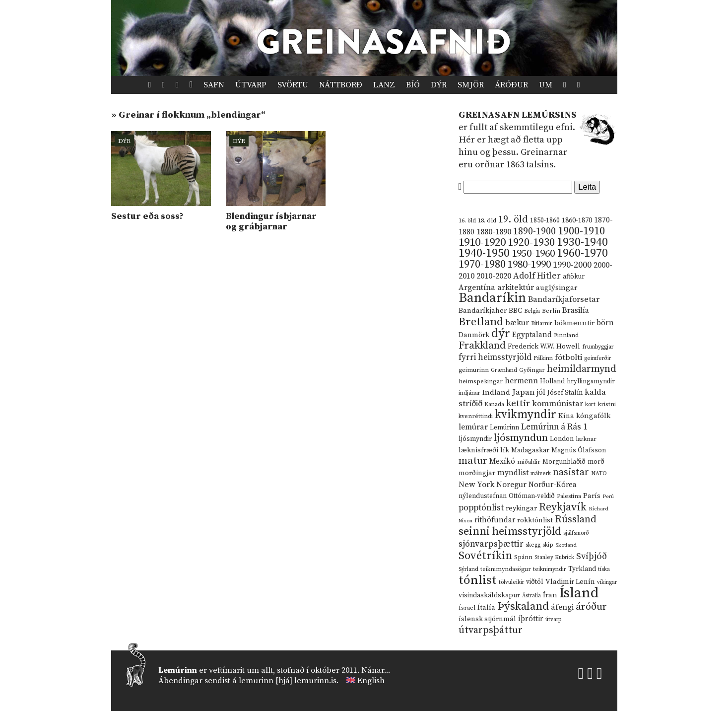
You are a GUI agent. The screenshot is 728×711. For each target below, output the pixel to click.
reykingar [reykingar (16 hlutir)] (521, 508)
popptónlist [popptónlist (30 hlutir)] (481, 508)
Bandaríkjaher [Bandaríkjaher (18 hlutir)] (483, 311)
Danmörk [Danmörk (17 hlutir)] (474, 335)
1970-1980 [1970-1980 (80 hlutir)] (482, 264)
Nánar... (376, 670)
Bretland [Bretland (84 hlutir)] (481, 322)
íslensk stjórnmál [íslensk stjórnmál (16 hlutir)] (487, 619)
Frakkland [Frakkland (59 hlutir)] (482, 346)
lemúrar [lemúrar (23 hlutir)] (473, 427)
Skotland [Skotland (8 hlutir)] (566, 545)
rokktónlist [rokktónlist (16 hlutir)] (535, 520)
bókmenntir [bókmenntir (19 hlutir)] (574, 323)
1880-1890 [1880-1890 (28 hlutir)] (494, 232)
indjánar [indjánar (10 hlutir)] (469, 393)
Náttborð (341, 85)
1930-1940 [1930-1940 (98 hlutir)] (582, 242)
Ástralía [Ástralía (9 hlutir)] (531, 596)
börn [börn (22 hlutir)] (605, 323)
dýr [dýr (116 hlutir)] (501, 334)
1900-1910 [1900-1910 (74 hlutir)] (581, 231)
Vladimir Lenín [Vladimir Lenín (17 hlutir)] (570, 582)
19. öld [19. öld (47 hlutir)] (513, 220)
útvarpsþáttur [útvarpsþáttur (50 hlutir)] (491, 630)
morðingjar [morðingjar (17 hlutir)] (477, 473)
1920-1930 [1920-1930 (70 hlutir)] (531, 243)
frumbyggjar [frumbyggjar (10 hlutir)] (598, 347)
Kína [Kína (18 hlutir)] (566, 416)
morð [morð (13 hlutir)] (596, 462)
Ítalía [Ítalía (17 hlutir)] (486, 608)
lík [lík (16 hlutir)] (505, 450)
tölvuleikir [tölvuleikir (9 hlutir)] (511, 582)
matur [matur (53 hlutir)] (473, 461)
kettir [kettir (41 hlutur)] (518, 403)
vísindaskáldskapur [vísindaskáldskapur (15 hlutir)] (489, 595)
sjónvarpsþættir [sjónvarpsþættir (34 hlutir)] (491, 544)
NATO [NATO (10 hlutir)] (599, 473)
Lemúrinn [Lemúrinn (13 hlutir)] (504, 427)
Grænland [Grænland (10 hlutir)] (504, 370)
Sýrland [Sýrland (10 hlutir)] (468, 569)
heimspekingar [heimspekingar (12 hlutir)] (481, 381)
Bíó (413, 85)
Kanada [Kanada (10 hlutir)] (494, 404)
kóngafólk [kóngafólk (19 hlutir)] (593, 416)
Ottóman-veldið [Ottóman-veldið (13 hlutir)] (532, 496)
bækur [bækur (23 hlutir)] (517, 323)
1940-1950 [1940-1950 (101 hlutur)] (484, 253)
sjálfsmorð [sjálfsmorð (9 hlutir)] (576, 533)
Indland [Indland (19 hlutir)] (496, 392)
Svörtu (293, 85)
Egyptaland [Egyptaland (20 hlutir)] (532, 335)
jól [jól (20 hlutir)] (541, 392)
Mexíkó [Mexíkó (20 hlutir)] (502, 462)
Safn (214, 85)
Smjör (471, 85)
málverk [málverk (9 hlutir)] (541, 474)
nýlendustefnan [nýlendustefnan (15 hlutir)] (483, 496)
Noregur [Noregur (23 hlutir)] (511, 485)
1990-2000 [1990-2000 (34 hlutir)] (572, 265)
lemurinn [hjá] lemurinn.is (288, 681)
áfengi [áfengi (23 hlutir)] (562, 607)
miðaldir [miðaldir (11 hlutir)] (529, 462)
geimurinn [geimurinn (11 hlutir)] (474, 370)
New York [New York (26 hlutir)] (476, 485)
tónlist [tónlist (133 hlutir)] (478, 580)
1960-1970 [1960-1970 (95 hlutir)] (582, 253)
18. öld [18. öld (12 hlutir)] (487, 220)
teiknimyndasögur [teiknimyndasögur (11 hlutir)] (506, 569)
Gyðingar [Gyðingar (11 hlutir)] (532, 370)
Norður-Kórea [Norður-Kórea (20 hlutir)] (553, 485)
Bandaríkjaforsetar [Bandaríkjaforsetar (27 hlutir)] (564, 300)
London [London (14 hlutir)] (562, 439)
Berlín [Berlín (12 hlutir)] (551, 311)
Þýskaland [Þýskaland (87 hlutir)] (523, 606)
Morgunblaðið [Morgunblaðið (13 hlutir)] (564, 462)
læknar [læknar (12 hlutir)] (586, 439)
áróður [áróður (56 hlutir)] (591, 607)
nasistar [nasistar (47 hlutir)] (571, 472)
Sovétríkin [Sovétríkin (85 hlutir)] (485, 556)
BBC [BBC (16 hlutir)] (515, 311)
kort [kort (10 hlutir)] (590, 404)
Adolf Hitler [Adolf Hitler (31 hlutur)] (537, 276)
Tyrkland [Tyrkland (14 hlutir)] (582, 569)
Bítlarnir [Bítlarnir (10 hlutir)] (542, 323)
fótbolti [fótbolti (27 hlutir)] (568, 358)
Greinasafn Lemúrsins (518, 115)
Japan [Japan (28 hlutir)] (523, 392)
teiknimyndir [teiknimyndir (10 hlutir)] (550, 569)
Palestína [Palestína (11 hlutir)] (569, 496)
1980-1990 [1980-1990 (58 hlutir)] (529, 265)
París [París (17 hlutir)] (592, 496)
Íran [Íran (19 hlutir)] (550, 595)
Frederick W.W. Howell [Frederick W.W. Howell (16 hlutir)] (544, 347)
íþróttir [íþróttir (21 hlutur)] (531, 619)
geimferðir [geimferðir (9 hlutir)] (597, 358)
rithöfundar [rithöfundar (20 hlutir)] (495, 520)
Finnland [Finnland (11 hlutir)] (566, 335)
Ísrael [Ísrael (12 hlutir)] (467, 608)
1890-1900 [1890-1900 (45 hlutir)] (534, 231)
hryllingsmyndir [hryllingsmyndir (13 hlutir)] (591, 381)
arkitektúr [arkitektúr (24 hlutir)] (516, 287)
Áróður (511, 85)
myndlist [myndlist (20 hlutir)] (513, 473)
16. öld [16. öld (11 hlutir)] (467, 221)
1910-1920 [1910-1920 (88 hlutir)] (482, 243)
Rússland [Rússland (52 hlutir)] (576, 520)
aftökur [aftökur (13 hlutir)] (574, 277)
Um (546, 85)
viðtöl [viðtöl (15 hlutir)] (535, 582)
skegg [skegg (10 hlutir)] (533, 545)
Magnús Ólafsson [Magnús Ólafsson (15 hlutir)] (579, 450)
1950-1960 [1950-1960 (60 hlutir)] (533, 254)
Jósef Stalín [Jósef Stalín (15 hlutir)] (565, 393)
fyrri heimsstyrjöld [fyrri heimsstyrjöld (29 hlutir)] (495, 357)
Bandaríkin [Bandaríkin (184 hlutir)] (492, 298)
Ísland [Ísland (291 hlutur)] (579, 593)
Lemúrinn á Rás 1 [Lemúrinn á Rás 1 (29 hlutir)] (554, 427)
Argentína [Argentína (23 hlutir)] (477, 287)
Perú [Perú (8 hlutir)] (608, 497)
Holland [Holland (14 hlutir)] (552, 382)
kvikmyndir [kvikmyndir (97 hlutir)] (526, 415)
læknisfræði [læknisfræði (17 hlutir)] (478, 450)
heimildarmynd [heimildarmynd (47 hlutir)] (582, 369)
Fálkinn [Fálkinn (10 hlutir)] (543, 358)
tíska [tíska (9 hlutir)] (604, 569)
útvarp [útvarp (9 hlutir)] (553, 620)
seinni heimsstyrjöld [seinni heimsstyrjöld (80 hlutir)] (510, 532)
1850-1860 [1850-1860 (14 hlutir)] (545, 221)
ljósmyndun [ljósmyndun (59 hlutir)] (521, 438)
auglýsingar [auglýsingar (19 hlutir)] (557, 288)
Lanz (384, 85)
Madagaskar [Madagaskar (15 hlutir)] (530, 450)
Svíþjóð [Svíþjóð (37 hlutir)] (592, 556)
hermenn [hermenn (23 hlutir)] (521, 381)
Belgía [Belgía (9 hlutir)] (532, 311)
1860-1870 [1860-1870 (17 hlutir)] (577, 220)
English (371, 681)
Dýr (439, 85)
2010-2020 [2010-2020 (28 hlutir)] (494, 276)
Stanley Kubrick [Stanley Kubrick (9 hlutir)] (554, 558)
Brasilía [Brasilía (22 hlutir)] (576, 311)
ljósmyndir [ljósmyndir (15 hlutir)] (475, 439)
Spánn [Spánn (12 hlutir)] (523, 557)
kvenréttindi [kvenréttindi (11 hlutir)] (476, 416)
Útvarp (251, 85)
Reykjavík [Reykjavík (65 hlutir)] (563, 507)
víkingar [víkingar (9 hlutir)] (607, 582)
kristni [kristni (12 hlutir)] (607, 404)
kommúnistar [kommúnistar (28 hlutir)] (558, 404)
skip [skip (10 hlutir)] (548, 545)
